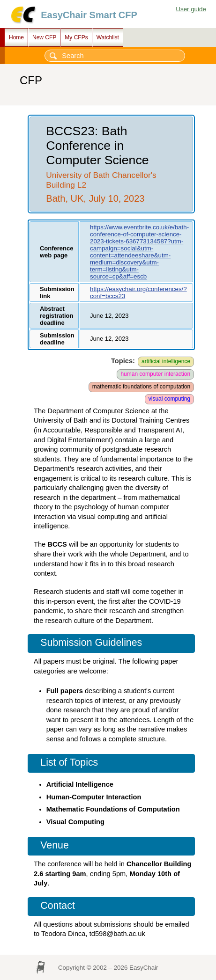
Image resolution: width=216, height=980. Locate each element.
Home (16, 37)
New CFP (44, 37)
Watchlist (108, 37)
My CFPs (76, 37)
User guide (191, 9)
